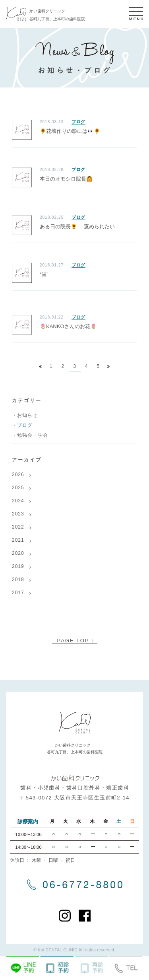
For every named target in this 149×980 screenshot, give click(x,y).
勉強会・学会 (33, 440)
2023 (18, 519)
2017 (18, 597)
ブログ (78, 122)
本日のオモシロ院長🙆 (66, 179)
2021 (18, 545)
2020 (18, 558)
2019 (18, 571)
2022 (18, 532)
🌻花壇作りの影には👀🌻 (70, 131)
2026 (18, 479)
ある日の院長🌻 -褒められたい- (78, 227)
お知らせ (27, 420)
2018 (18, 584)
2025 (18, 492)
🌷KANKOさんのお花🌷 (68, 331)
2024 (18, 506)
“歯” (44, 275)
